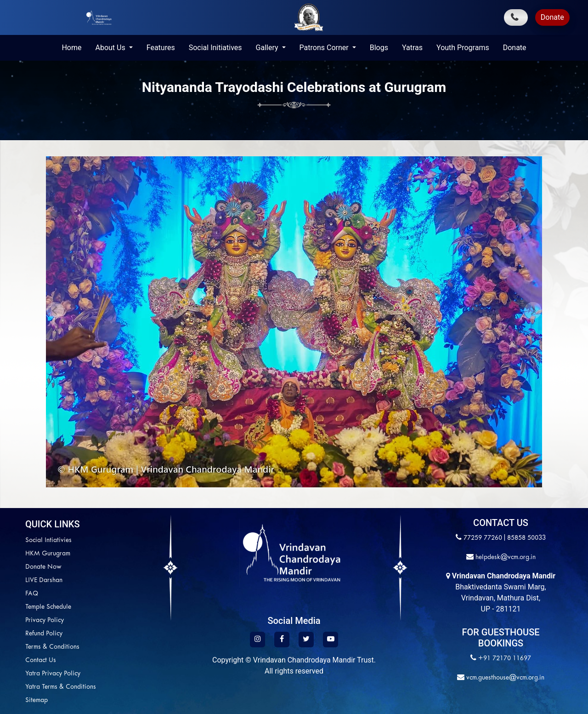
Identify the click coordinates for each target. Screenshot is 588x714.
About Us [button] (111, 48)
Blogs (379, 48)
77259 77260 (483, 538)
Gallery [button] (268, 48)
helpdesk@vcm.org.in (505, 557)
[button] (55, 310)
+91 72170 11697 (505, 659)
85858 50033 (526, 538)
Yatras (412, 48)
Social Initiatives (215, 48)
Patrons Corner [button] (325, 48)
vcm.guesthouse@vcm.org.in (504, 678)
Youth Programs (463, 48)
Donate (552, 17)
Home (71, 48)
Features (161, 48)
